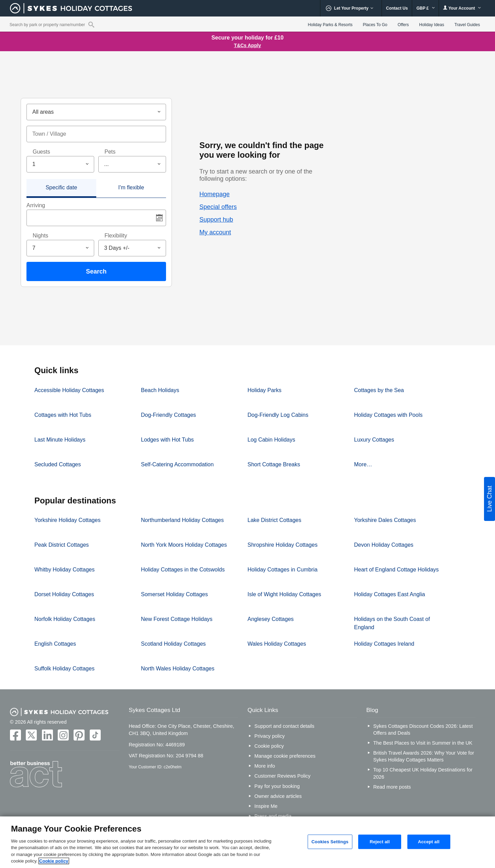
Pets (110, 152)
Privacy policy (269, 736)
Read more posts (392, 787)
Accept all (429, 842)
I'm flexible (131, 187)
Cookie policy (269, 746)
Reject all (379, 842)
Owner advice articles (278, 796)
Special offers (218, 207)
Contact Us (397, 8)
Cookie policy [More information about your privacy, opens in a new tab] (54, 861)
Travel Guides (467, 25)
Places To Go (375, 25)
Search (96, 271)
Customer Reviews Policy (282, 776)
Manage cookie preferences (285, 756)
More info (265, 766)
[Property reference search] (91, 24)
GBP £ (425, 8)
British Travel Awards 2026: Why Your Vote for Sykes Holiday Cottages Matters (424, 756)
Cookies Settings (330, 842)
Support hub (216, 220)
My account (215, 232)
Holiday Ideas (432, 25)
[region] (247, 842)
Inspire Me (266, 806)
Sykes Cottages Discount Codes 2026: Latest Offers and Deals (423, 730)
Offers (403, 25)
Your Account (462, 8)
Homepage (214, 194)
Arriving (36, 205)
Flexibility (116, 236)
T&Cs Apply (248, 45)
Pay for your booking (277, 786)
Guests (41, 152)
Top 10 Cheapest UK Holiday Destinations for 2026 (423, 773)
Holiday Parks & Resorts (330, 25)
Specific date (62, 187)
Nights (40, 236)
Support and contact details (284, 726)
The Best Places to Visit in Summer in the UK (423, 743)
